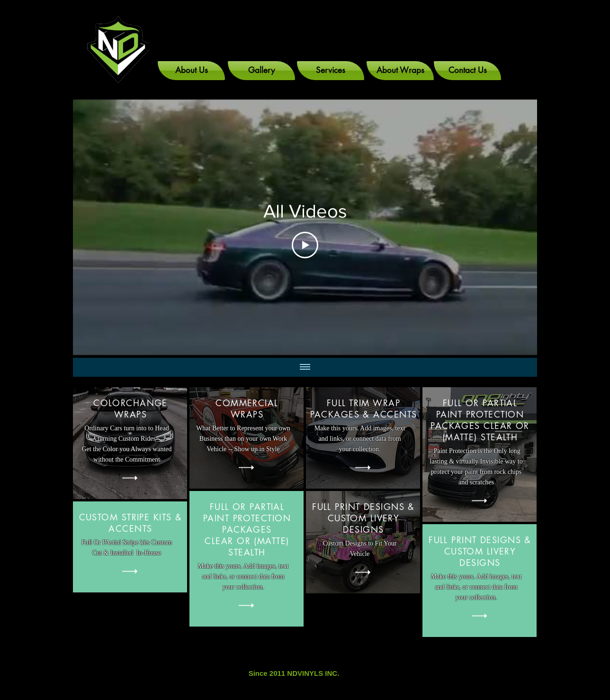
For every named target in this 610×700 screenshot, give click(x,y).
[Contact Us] (467, 71)
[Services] (331, 71)
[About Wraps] (400, 71)
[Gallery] (261, 71)
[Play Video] (305, 245)
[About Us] (191, 71)
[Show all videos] (305, 367)
